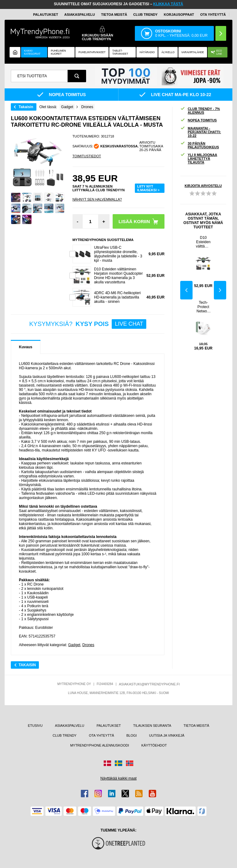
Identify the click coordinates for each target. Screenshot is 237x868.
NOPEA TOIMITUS (198, 120)
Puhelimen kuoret (58, 52)
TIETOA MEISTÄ (114, 15)
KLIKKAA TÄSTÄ (168, 4)
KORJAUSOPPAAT (179, 15)
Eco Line (216, 52)
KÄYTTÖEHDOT (154, 745)
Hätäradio (147, 52)
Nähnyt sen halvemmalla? (97, 199)
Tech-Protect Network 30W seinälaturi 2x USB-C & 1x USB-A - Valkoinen (203, 307)
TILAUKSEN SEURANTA (152, 726)
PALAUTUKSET (46, 15)
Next (220, 290)
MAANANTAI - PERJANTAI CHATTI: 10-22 (201, 132)
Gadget (74, 645)
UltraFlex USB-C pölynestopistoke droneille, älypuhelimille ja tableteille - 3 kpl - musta (118, 254)
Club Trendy (146, 15)
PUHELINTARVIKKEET (92, 52)
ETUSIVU (35, 726)
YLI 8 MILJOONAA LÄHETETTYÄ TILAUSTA (199, 159)
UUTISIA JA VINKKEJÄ (167, 735)
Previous (186, 290)
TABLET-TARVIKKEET (120, 52)
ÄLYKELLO (168, 52)
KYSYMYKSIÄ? (88, 324)
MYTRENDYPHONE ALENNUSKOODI (100, 745)
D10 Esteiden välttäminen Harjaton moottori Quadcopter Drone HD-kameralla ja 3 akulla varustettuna (118, 276)
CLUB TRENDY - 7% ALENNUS (200, 111)
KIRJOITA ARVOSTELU (203, 186)
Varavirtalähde (193, 52)
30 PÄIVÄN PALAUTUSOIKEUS (200, 145)
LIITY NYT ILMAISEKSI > (148, 188)
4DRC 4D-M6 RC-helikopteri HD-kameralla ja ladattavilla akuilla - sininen (117, 297)
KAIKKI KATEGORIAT (32, 52)
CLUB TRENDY (65, 735)
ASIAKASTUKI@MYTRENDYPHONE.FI (149, 684)
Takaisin (26, 107)
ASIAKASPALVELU (79, 15)
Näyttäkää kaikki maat (118, 778)
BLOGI (131, 735)
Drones (88, 645)
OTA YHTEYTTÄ (213, 15)
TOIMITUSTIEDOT (87, 156)
